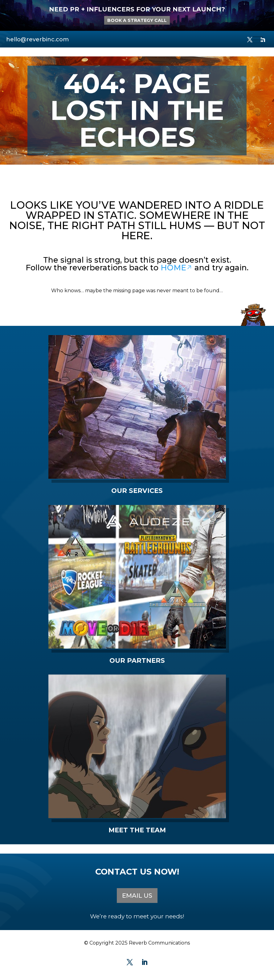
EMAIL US (137, 896)
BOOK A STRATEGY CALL (137, 20)
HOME (176, 268)
